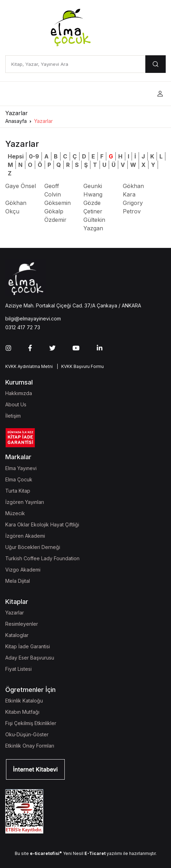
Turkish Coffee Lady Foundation (42, 558)
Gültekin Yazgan (94, 224)
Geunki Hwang (93, 190)
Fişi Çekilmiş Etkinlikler (31, 723)
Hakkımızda (19, 393)
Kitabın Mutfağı (22, 712)
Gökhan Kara (133, 190)
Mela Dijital (18, 581)
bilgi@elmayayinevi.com (33, 319)
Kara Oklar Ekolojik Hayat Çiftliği (42, 524)
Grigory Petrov (133, 207)
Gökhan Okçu (16, 207)
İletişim (13, 416)
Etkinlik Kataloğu (24, 701)
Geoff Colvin (53, 190)
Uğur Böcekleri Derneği (33, 547)
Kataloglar (17, 635)
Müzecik (15, 513)
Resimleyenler (22, 624)
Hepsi (16, 156)
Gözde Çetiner (93, 207)
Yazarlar (43, 121)
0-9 (34, 156)
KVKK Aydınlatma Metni (29, 366)
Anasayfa (16, 121)
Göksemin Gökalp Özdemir (58, 211)
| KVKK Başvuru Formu (79, 366)
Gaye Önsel (21, 186)
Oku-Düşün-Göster (27, 734)
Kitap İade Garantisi (28, 646)
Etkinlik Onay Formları (30, 746)
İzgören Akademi (25, 536)
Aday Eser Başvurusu (30, 658)
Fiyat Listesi (18, 669)
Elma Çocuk (19, 479)
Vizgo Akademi (23, 570)
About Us (16, 404)
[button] (160, 94)
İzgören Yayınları (25, 502)
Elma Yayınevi (21, 468)
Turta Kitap (18, 491)
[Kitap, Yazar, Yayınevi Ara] (75, 64)
